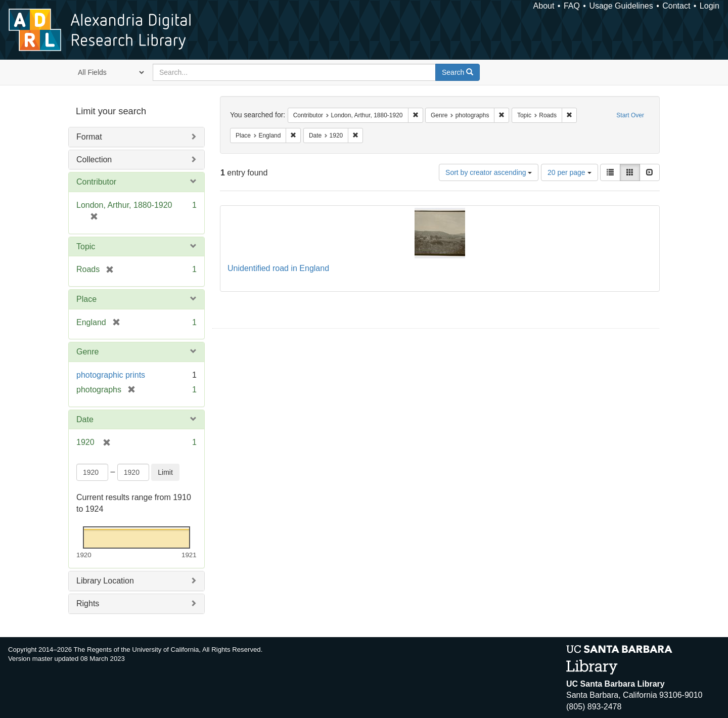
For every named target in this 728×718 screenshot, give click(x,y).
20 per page (570, 172)
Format (89, 137)
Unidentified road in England (278, 268)
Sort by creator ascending (489, 172)
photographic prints (111, 375)
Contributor (96, 182)
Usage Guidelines (621, 6)
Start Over (630, 115)
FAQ (572, 6)
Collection (94, 160)
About (544, 6)
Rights (88, 603)
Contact (676, 6)
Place (86, 299)
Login (710, 6)
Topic (86, 246)
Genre (87, 352)
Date (85, 419)
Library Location (105, 581)
